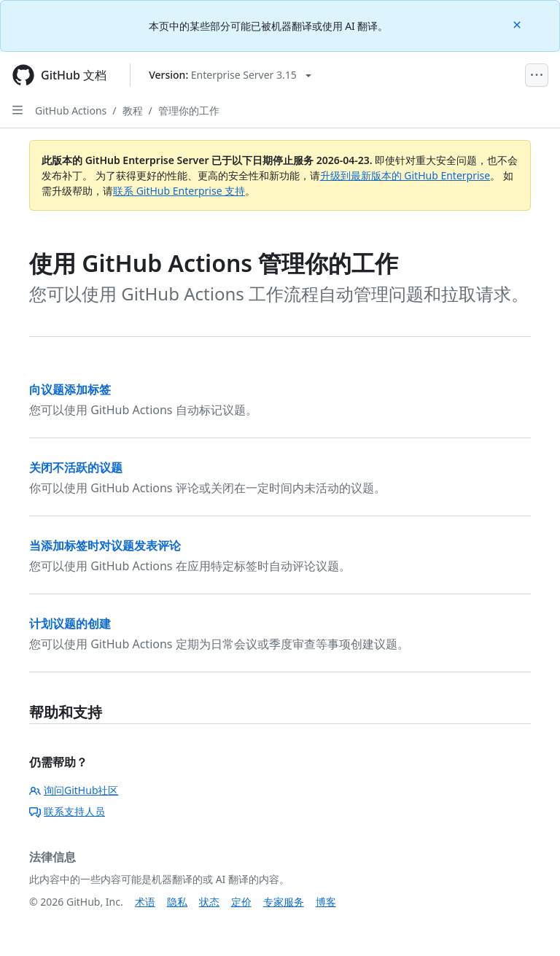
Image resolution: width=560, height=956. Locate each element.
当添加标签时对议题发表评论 (105, 545)
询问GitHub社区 (74, 790)
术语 (145, 902)
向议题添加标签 (70, 389)
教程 (133, 110)
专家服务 (284, 902)
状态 (209, 902)
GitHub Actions (71, 110)
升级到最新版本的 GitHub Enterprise (405, 175)
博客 (326, 902)
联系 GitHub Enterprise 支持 (179, 191)
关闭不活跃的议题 (76, 467)
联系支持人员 (67, 811)
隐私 (177, 902)
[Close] (518, 24)
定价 (241, 902)
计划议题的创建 (70, 623)
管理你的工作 (189, 110)
